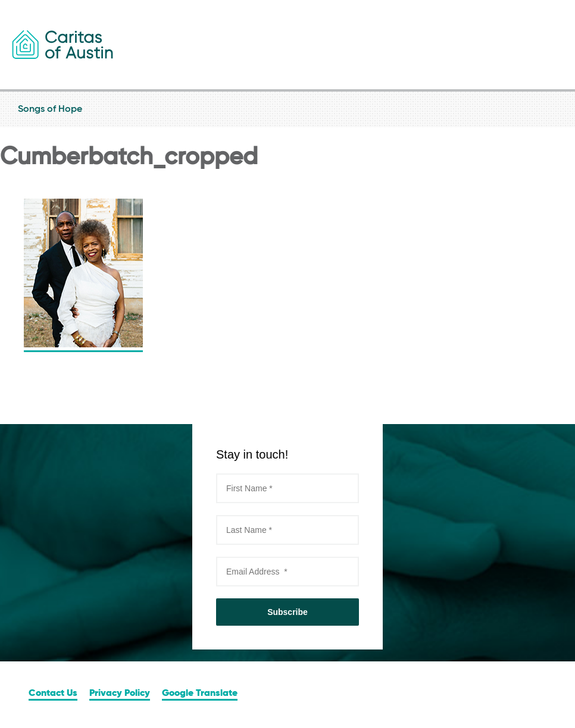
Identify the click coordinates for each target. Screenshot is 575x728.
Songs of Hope (287, 109)
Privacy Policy (120, 694)
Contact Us (53, 694)
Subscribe (287, 612)
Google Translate (200, 694)
